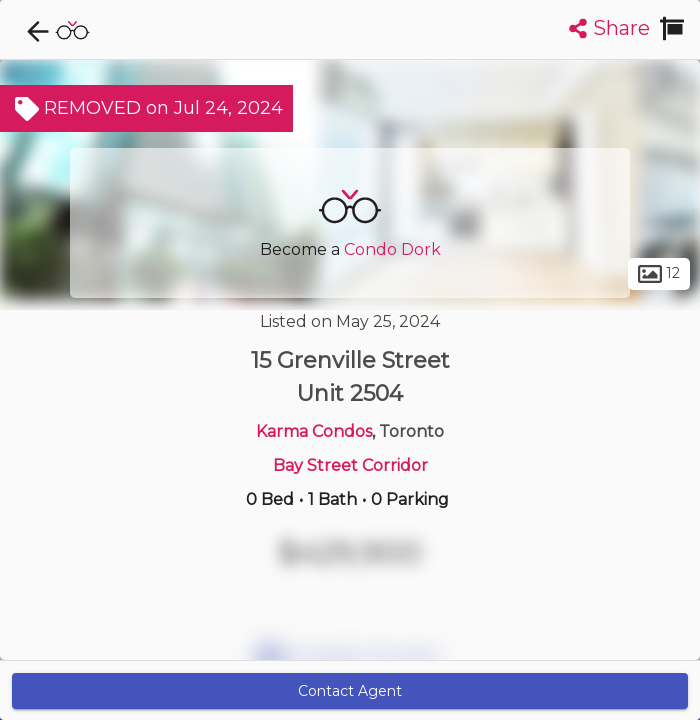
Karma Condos (314, 431)
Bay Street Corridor (350, 465)
